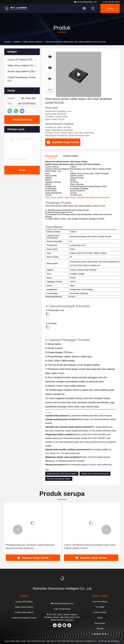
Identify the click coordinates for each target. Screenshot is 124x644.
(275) (20, 60)
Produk (17, 42)
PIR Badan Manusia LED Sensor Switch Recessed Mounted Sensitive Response (30, 547)
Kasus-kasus (100, 623)
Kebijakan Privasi (100, 634)
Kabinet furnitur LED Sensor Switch (62, 474)
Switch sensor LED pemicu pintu (95, 474)
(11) (22, 79)
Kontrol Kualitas (100, 612)
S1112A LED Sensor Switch (59, 479)
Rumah (7, 42)
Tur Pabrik (100, 607)
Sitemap (100, 629)
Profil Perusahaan (100, 602)
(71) (20, 66)
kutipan (110, 8)
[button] (18, 530)
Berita (100, 618)
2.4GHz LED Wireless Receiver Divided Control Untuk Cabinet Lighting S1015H (90, 547)
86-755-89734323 (111, 2)
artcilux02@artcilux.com (85, 2)
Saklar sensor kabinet (32, 42)
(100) (21, 71)
